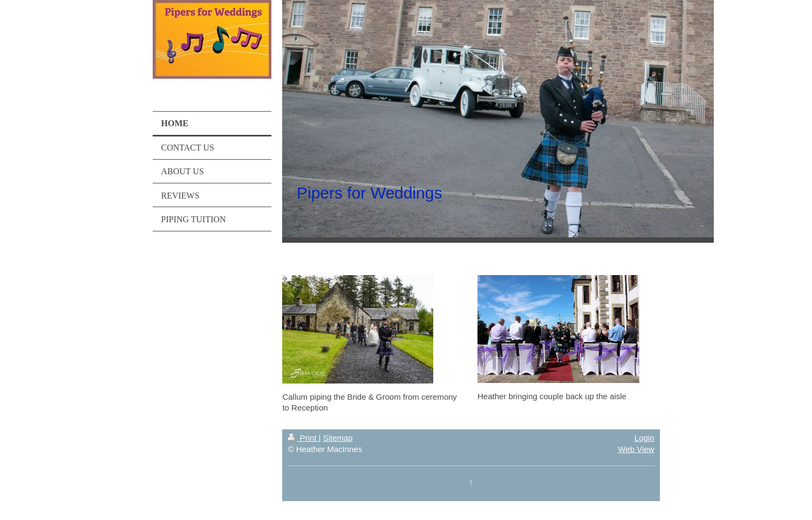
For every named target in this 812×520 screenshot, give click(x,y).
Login (644, 438)
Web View (636, 449)
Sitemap (338, 438)
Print (303, 438)
